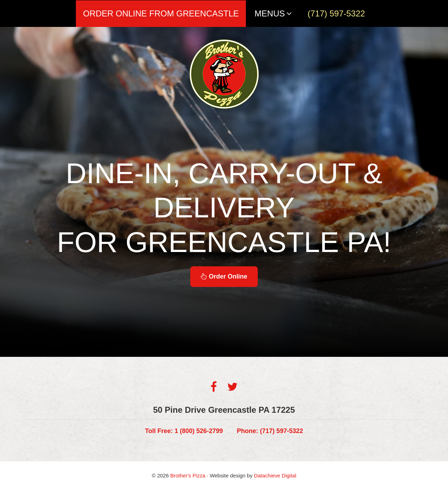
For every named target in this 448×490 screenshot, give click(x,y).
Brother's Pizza (188, 475)
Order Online (224, 276)
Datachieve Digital (275, 475)
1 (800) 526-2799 (184, 431)
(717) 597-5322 (270, 431)
